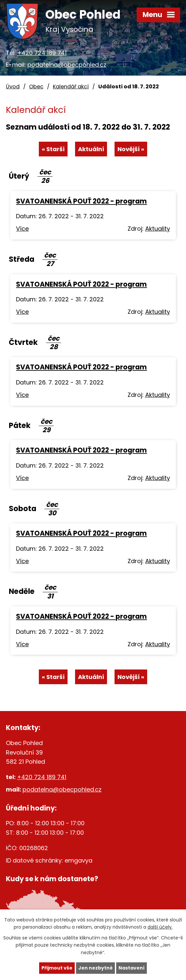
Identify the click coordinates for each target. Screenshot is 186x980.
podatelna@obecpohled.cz (67, 65)
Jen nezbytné (95, 968)
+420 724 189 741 (42, 53)
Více (22, 229)
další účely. (160, 927)
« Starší (53, 149)
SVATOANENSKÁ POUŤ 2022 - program (81, 201)
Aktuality (158, 229)
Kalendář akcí (71, 87)
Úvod (13, 87)
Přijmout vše (57, 968)
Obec (36, 87)
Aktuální (91, 149)
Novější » (131, 149)
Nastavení (132, 968)
